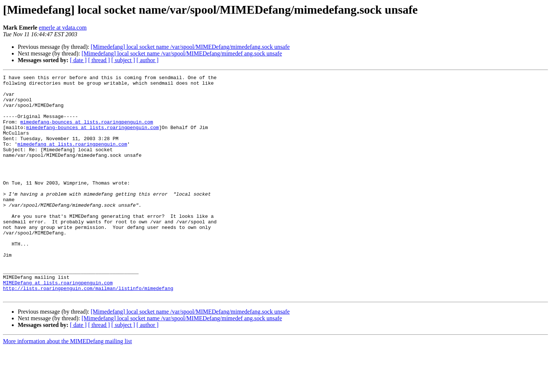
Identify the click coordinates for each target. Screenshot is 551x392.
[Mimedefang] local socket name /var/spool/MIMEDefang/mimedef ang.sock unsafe (182, 53)
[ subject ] (123, 60)
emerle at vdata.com (63, 28)
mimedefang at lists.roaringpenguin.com (72, 158)
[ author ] (148, 60)
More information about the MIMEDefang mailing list (67, 386)
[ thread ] (99, 60)
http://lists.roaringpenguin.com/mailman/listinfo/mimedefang (88, 331)
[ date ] (78, 60)
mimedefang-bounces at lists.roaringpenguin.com (87, 132)
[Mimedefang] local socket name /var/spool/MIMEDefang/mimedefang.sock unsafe (190, 47)
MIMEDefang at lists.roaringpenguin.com (58, 325)
